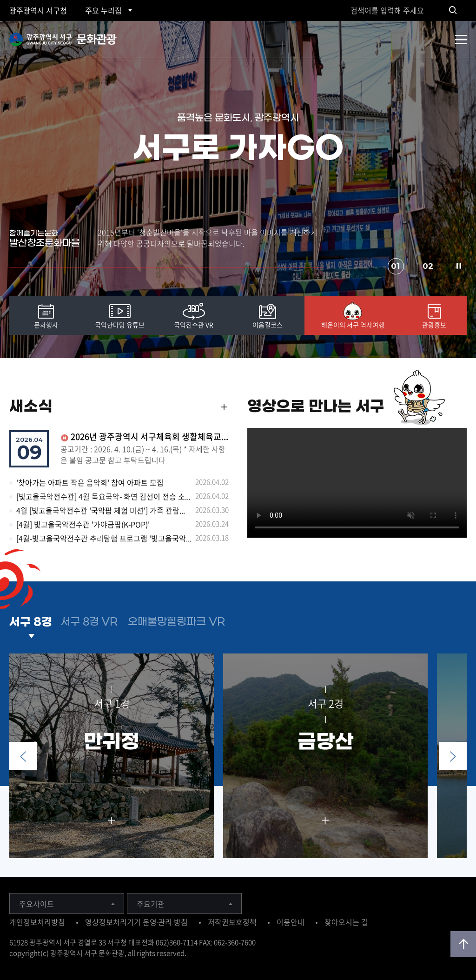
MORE (224, 411)
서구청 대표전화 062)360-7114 (152, 942)
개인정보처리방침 (37, 922)
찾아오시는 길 (346, 922)
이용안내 (291, 922)
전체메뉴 (461, 40)
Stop (459, 266)
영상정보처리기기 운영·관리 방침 (136, 922)
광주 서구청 (38, 10)
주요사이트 (36, 904)
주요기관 (151, 904)
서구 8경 (31, 622)
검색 (453, 10)
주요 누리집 (103, 10)
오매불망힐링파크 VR (176, 622)
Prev (23, 756)
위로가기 (463, 944)
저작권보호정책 (232, 922)
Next (453, 756)
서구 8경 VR (89, 622)
